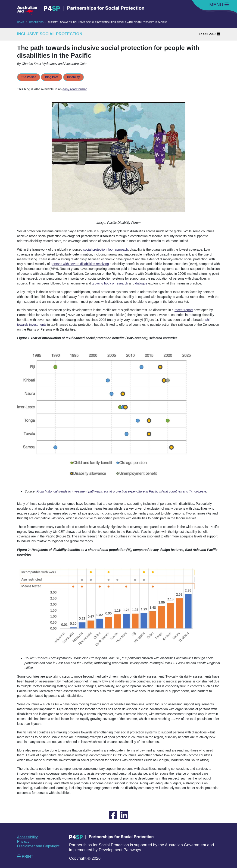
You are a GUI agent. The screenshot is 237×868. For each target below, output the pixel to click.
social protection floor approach (106, 249)
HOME (21, 22)
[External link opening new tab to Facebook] (113, 815)
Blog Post (51, 77)
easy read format (75, 89)
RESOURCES (36, 22)
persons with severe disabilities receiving (80, 264)
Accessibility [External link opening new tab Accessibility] (27, 837)
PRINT (25, 856)
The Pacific (29, 77)
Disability (73, 77)
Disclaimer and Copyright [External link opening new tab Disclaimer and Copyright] (38, 846)
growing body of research (110, 283)
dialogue (141, 283)
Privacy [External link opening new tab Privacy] (23, 841)
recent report (184, 310)
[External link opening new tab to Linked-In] (124, 815)
